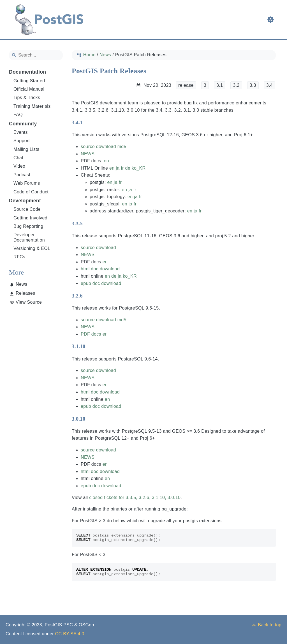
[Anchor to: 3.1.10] (91, 346)
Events (21, 132)
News (21, 284)
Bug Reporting (28, 226)
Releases (25, 293)
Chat (18, 158)
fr (122, 168)
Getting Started (29, 81)
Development (25, 201)
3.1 (220, 85)
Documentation (27, 72)
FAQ (18, 115)
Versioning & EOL (32, 248)
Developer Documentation (29, 237)
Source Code (27, 209)
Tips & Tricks (27, 98)
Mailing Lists (26, 149)
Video (19, 166)
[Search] (36, 55)
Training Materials (32, 106)
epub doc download (101, 283)
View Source (29, 302)
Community (23, 124)
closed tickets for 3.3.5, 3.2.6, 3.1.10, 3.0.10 (135, 497)
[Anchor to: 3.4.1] (88, 123)
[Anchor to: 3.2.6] (88, 296)
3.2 (236, 85)
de (128, 168)
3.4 (269, 85)
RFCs (19, 257)
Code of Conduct (31, 192)
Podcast (22, 175)
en (106, 161)
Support (22, 141)
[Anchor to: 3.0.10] (91, 419)
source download (98, 147)
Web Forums (27, 183)
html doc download (100, 269)
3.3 (253, 85)
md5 (122, 147)
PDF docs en (94, 334)
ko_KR (139, 168)
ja (118, 168)
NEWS (88, 154)
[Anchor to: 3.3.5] (88, 223)
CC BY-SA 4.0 (70, 634)
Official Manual (29, 89)
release (186, 85)
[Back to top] (266, 625)
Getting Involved (30, 218)
